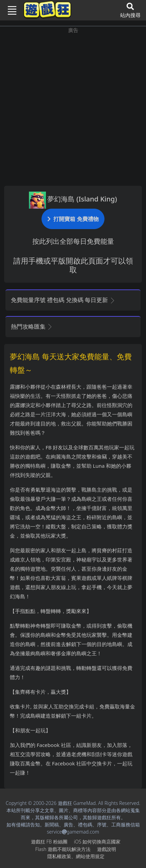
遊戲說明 (107, 849)
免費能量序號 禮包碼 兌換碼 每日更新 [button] (63, 300)
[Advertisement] (73, 107)
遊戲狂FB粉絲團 (49, 842)
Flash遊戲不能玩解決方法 (63, 849)
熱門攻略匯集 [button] (32, 326)
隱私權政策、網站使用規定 (76, 856)
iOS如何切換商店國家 (97, 842)
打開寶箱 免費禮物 (73, 219)
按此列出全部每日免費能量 (73, 241)
